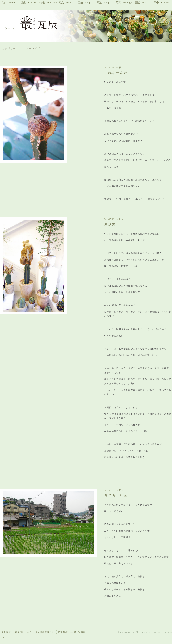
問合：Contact (161, 3)
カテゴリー (9, 48)
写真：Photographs (124, 3)
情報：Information (48, 3)
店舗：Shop (84, 3)
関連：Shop (103, 3)
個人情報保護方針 (45, 632)
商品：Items (65, 3)
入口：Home (9, 3)
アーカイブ (33, 48)
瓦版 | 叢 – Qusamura (31, 24)
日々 (121, 68)
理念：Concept (29, 3)
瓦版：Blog (141, 3)
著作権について (23, 632)
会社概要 (6, 632)
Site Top (5, 637)
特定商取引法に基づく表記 (72, 632)
